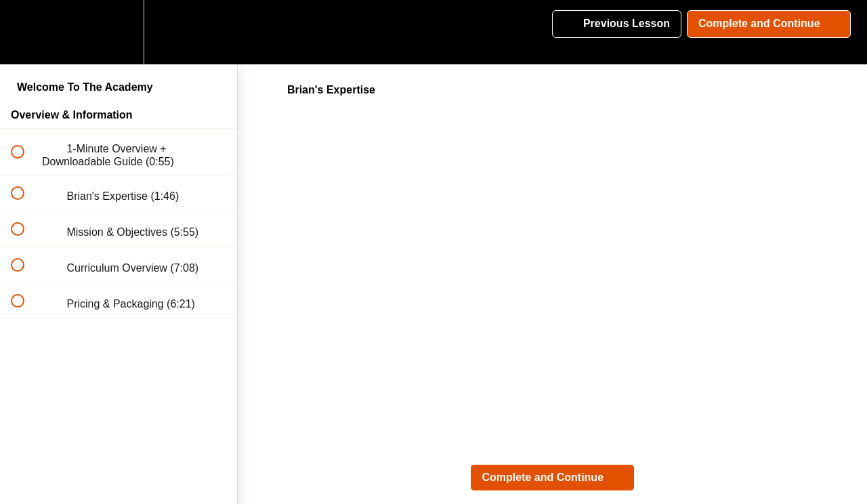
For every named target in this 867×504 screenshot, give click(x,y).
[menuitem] (119, 32)
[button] (25, 32)
